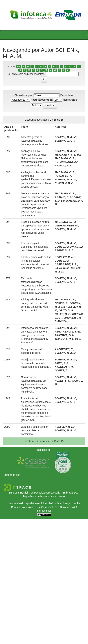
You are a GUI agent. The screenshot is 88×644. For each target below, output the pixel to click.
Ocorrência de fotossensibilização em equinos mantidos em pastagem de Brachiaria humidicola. (34, 384)
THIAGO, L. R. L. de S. (68, 339)
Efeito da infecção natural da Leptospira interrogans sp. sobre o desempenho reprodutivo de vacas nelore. (35, 229)
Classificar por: (24, 95)
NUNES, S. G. (63, 381)
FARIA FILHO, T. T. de (67, 332)
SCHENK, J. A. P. (65, 141)
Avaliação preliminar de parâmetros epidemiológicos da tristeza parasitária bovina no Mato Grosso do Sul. (36, 179)
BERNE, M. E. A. (64, 250)
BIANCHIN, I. (62, 321)
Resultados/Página (42, 100)
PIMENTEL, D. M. (65, 335)
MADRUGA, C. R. (65, 158)
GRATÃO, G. (66, 310)
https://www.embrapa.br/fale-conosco (44, 496)
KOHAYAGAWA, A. (66, 162)
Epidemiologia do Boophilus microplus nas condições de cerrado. (35, 247)
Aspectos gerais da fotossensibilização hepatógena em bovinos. (35, 141)
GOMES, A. (61, 247)
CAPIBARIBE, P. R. (66, 264)
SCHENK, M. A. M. (65, 137)
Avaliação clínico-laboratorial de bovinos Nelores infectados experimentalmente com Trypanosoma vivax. (34, 158)
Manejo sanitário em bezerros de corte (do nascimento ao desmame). (36, 363)
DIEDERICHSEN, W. (66, 226)
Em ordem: (67, 95)
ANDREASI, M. (73, 318)
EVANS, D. (76, 247)
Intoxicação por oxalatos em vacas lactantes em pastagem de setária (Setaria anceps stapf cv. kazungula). (35, 335)
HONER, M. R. (63, 176)
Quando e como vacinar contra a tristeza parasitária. (34, 430)
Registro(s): (70, 100)
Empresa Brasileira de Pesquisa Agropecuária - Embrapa (41, 493)
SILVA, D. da (62, 268)
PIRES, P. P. (62, 363)
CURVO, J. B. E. (64, 183)
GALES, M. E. (63, 314)
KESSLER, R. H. (64, 257)
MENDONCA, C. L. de (67, 155)
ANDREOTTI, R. (64, 349)
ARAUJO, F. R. (63, 166)
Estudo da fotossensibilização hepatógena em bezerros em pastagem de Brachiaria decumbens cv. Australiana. (36, 286)
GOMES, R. (61, 303)
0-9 (19, 66)
